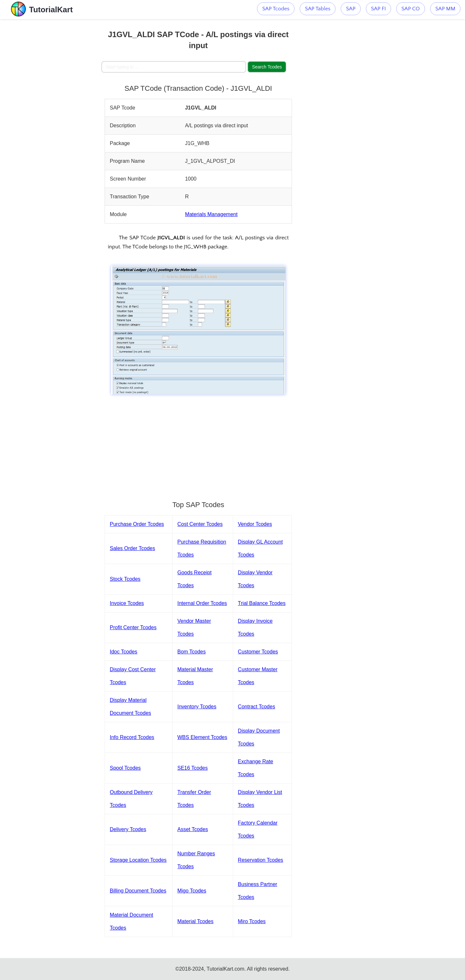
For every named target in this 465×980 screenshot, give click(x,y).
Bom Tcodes (191, 652)
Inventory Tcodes (197, 707)
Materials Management (211, 214)
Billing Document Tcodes (138, 891)
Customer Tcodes (258, 652)
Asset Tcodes (193, 829)
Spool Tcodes (125, 768)
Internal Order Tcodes (202, 603)
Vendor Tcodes (255, 524)
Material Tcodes (195, 921)
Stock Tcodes (125, 579)
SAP (351, 9)
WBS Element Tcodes (202, 737)
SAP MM (445, 9)
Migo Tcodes (192, 891)
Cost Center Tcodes (200, 524)
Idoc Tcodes (124, 652)
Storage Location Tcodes (138, 860)
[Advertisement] (54, 116)
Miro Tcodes (252, 921)
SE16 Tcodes (192, 768)
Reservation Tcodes (261, 860)
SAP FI (378, 9)
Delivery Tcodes (128, 829)
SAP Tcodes (276, 9)
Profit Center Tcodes (133, 627)
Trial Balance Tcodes (262, 603)
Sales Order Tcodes (132, 548)
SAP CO (411, 9)
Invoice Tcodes (127, 603)
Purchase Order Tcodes (137, 524)
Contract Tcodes (257, 707)
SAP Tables (318, 9)
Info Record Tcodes (132, 737)
